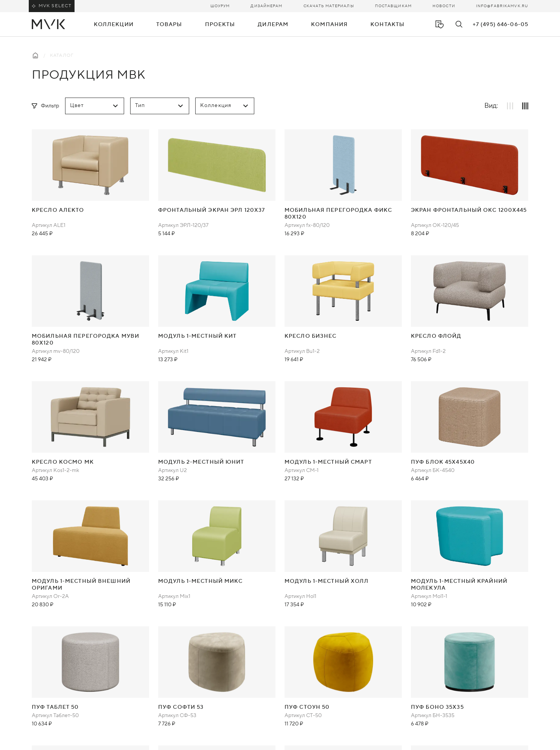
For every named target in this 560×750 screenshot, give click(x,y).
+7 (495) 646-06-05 (500, 25)
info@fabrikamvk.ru (502, 6)
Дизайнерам (266, 6)
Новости (444, 6)
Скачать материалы (329, 6)
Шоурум (220, 6)
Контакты (387, 25)
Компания (329, 25)
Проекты (220, 25)
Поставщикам (393, 6)
